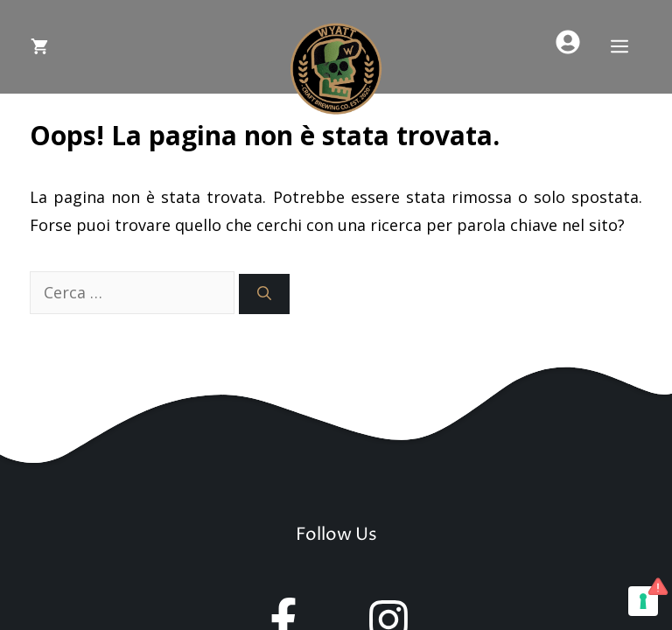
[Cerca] (264, 294)
